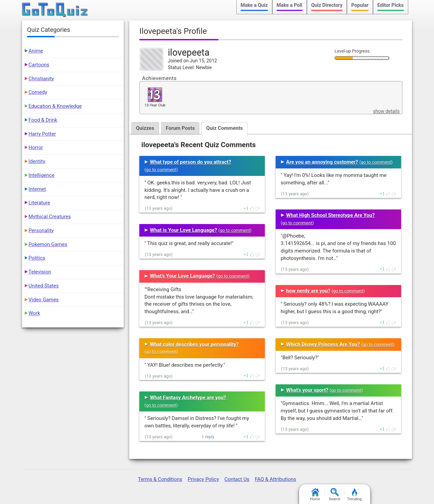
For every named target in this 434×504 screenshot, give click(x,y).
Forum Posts (180, 128)
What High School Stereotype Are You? (330, 215)
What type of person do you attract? (191, 162)
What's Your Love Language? (182, 276)
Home (315, 495)
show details (386, 111)
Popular (360, 5)
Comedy (38, 92)
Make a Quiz (254, 5)
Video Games (44, 300)
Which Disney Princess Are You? (323, 344)
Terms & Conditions (160, 479)
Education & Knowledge (55, 106)
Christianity (41, 79)
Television (40, 272)
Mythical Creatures (50, 217)
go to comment (161, 170)
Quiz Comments (224, 128)
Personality (41, 230)
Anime (36, 51)
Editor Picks (391, 5)
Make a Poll (290, 5)
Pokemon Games (48, 244)
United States (44, 286)
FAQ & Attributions (275, 479)
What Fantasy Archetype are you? (188, 398)
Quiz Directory (327, 5)
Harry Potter (42, 134)
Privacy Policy (203, 479)
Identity (37, 161)
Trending (354, 495)
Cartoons (39, 65)
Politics (37, 258)
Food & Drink (43, 120)
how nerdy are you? (308, 291)
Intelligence (42, 175)
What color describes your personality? (194, 344)
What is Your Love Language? (183, 230)
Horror (36, 147)
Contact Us (237, 479)
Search (335, 495)
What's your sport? (307, 390)
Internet (37, 189)
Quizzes (145, 128)
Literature (39, 203)
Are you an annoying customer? (322, 162)
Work (34, 313)
